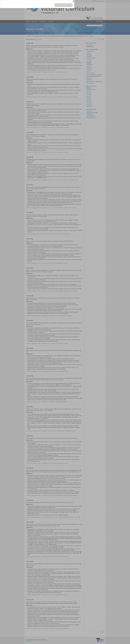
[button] (101, 25)
